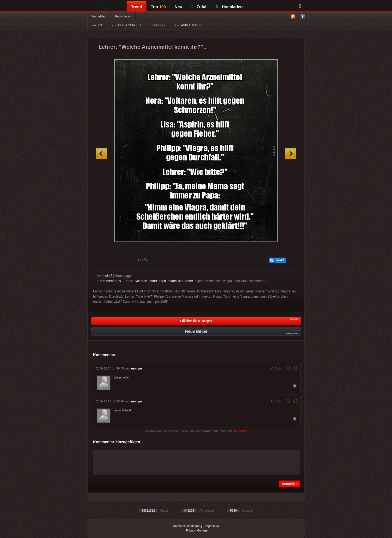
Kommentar (109, 281)
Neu (178, 7)
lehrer (153, 281)
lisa (181, 281)
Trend (137, 7)
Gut (103, 261)
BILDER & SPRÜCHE (127, 25)
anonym (136, 368)
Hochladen (229, 7)
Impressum (212, 526)
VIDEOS (158, 25)
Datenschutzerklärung (187, 526)
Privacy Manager (197, 530)
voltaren (141, 281)
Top (158, 7)
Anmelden (99, 16)
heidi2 (108, 276)
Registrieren (123, 16)
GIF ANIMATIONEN (187, 25)
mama (172, 281)
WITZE (97, 25)
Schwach (124, 261)
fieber (189, 281)
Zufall (199, 7)
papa (162, 281)
